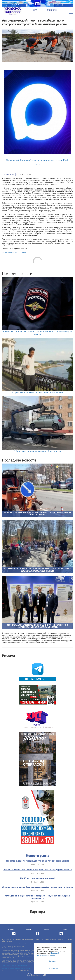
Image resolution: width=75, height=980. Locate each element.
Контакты (45, 930)
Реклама (64, 930)
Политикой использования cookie (48, 954)
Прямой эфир (52, 10)
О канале (12, 930)
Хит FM (35, 10)
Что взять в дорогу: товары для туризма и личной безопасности (37, 861)
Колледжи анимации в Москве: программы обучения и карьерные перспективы (37, 897)
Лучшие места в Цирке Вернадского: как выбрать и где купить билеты (38, 887)
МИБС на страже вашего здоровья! (38, 878)
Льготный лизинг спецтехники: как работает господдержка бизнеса (38, 869)
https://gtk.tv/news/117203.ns (14, 252)
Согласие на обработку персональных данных (16, 968)
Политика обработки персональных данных (16, 965)
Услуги (29, 930)
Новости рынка (37, 856)
